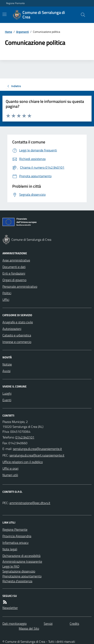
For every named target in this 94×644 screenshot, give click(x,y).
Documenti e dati (14, 267)
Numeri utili (10, 475)
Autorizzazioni (12, 329)
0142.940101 (25, 437)
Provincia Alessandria (17, 536)
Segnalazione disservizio (19, 571)
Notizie (7, 364)
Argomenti (22, 32)
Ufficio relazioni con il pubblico (23, 462)
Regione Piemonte (15, 3)
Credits (74, 624)
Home (8, 32)
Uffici (6, 300)
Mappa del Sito (29, 628)
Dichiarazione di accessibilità (21, 556)
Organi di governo (14, 280)
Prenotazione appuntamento (22, 576)
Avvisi (6, 371)
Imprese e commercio (17, 342)
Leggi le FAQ (11, 566)
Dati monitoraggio (15, 624)
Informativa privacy (16, 543)
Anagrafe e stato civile (18, 322)
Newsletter (10, 608)
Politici (7, 293)
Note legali (10, 549)
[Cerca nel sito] (81, 15)
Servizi (48, 624)
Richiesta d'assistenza (17, 581)
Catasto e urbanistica (17, 335)
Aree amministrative (16, 260)
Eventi (7, 400)
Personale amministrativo (20, 286)
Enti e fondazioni (14, 273)
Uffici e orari (10, 468)
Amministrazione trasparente (22, 561)
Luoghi (7, 393)
